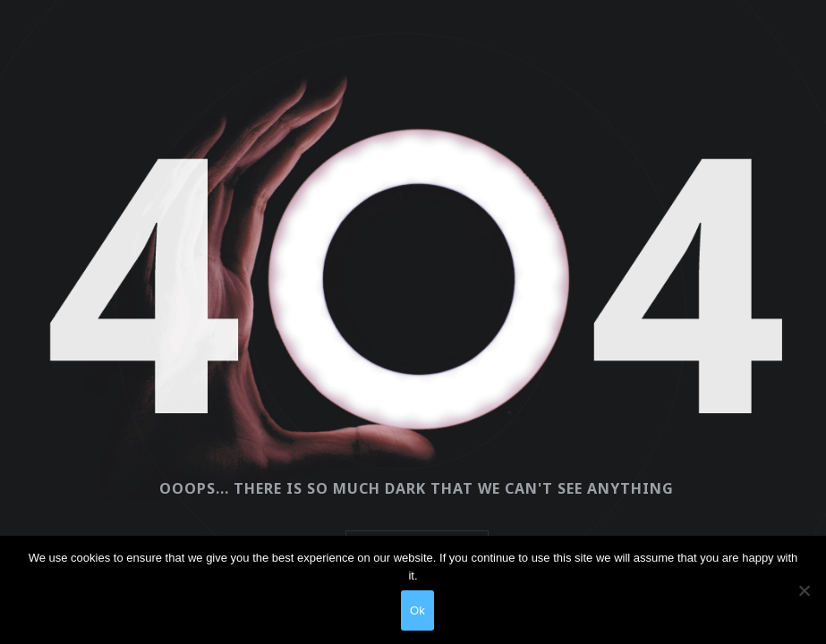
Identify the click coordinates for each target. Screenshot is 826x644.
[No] (804, 590)
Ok (417, 610)
